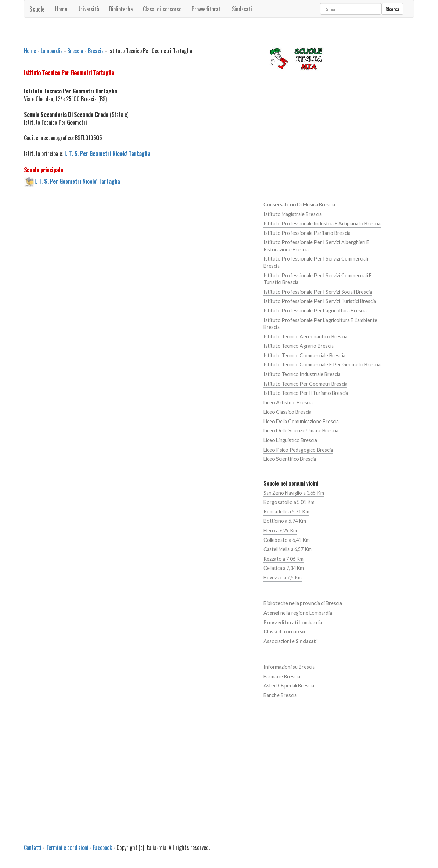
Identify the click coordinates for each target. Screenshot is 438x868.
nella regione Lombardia (298, 613)
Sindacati (242, 9)
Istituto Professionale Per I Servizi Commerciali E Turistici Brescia (318, 279)
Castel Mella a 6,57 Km (288, 549)
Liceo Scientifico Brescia (290, 459)
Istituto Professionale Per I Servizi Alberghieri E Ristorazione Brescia (316, 246)
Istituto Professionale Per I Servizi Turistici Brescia (320, 301)
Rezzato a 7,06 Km (284, 559)
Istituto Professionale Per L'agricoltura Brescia (315, 311)
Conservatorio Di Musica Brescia (299, 205)
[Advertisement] (138, 250)
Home (61, 9)
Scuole (37, 9)
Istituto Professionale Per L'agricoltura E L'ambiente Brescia (320, 324)
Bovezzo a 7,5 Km (283, 578)
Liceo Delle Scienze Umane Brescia (301, 431)
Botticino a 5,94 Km (285, 521)
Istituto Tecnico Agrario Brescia (299, 346)
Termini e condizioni (67, 847)
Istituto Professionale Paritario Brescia (307, 233)
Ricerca (392, 9)
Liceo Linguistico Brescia (290, 440)
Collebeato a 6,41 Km (287, 540)
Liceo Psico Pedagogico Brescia (298, 450)
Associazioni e (291, 641)
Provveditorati (207, 9)
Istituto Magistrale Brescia (293, 214)
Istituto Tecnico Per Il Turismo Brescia (306, 393)
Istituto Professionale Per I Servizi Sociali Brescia (318, 292)
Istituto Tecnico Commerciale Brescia (304, 355)
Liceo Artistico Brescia (288, 403)
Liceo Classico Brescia (287, 412)
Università (88, 9)
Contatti (33, 847)
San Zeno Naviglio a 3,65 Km (294, 493)
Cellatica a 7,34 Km (284, 568)
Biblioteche (121, 9)
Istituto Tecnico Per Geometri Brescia (305, 384)
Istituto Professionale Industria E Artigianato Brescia (322, 223)
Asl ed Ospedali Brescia (289, 686)
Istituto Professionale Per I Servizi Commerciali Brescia (316, 262)
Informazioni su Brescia (289, 667)
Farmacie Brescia (282, 676)
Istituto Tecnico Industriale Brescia (302, 374)
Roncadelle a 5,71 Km (286, 512)
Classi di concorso (162, 9)
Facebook (102, 847)
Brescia (75, 51)
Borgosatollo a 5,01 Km (289, 502)
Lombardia (52, 51)
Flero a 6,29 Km (280, 530)
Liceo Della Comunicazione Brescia (301, 421)
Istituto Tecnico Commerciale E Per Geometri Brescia (322, 365)
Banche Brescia (280, 695)
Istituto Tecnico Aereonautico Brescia (305, 337)
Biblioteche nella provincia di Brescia (303, 603)
